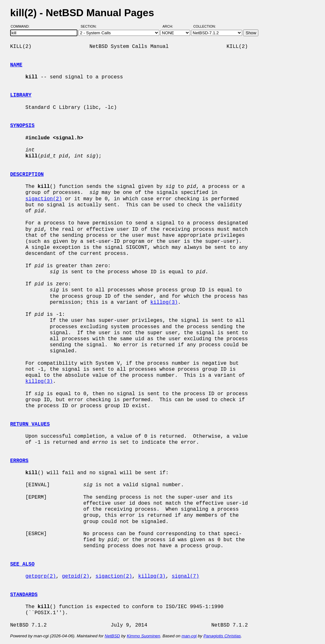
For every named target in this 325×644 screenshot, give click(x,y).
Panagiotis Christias (222, 636)
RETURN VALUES (30, 424)
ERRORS (19, 461)
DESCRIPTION (27, 175)
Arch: (171, 26)
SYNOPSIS (22, 126)
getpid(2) (76, 576)
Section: (90, 26)
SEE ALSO (22, 564)
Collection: (205, 26)
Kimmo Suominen (143, 636)
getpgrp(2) (41, 576)
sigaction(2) (44, 199)
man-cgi (189, 636)
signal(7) (185, 576)
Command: (22, 26)
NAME (16, 65)
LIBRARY (21, 95)
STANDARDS (24, 595)
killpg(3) (164, 302)
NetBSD (112, 636)
